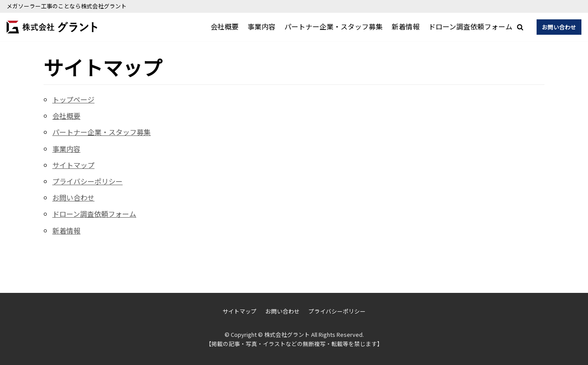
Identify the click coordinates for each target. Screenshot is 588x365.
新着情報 (406, 26)
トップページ (73, 99)
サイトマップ (73, 165)
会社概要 (225, 26)
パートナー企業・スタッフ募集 (334, 26)
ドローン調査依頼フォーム (470, 26)
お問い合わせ (559, 27)
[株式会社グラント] (52, 27)
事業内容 (261, 26)
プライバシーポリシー (87, 181)
